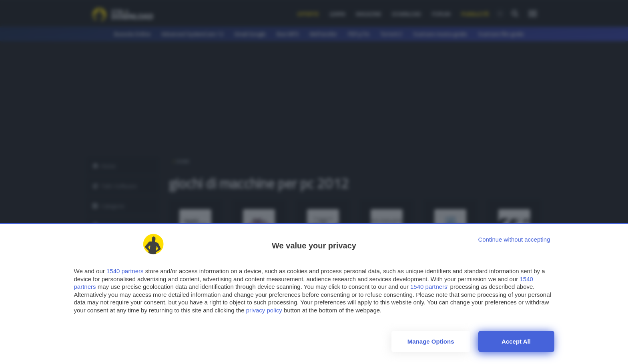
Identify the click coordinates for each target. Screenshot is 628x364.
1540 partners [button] (125, 271)
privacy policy (264, 310)
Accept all (516, 341)
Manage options (431, 341)
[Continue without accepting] (514, 239)
